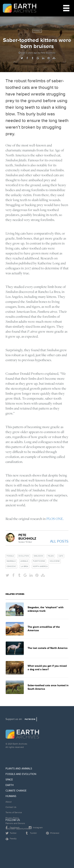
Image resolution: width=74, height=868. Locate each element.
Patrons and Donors (15, 823)
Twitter (11, 833)
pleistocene (39, 561)
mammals (11, 561)
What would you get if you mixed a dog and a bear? (47, 668)
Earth (10, 785)
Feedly (11, 839)
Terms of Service (14, 813)
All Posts (59, 541)
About (9, 802)
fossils (10, 556)
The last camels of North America (48, 648)
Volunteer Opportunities (18, 829)
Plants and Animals (19, 769)
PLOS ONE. (55, 519)
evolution (24, 556)
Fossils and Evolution (21, 774)
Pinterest (53, 833)
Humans (11, 796)
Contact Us (11, 807)
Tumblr (31, 833)
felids (51, 556)
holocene (55, 561)
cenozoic (11, 566)
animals (24, 561)
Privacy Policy (12, 818)
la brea (24, 566)
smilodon (38, 556)
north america (40, 566)
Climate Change (16, 791)
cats (61, 556)
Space (9, 780)
